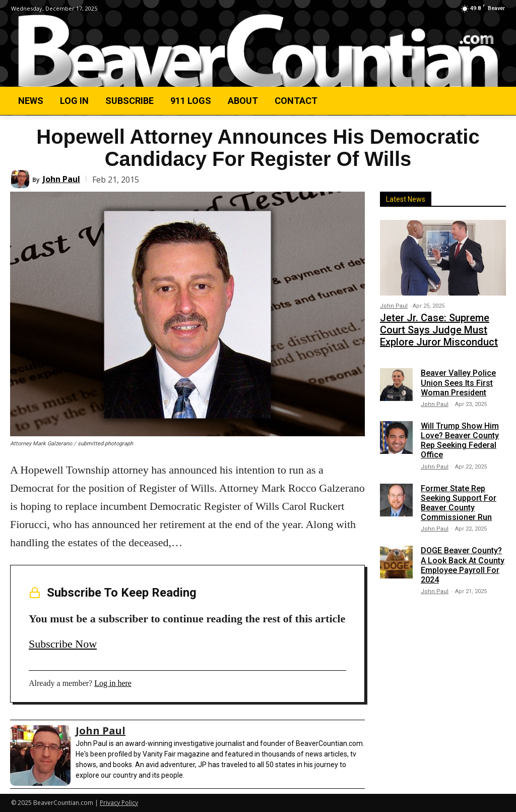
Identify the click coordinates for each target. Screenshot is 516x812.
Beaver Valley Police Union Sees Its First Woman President (458, 375)
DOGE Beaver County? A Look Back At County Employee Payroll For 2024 (463, 558)
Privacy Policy (119, 803)
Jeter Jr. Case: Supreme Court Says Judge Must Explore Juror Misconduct (438, 326)
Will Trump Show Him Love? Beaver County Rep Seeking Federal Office (460, 433)
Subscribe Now (63, 644)
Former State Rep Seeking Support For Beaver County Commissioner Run (459, 496)
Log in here (113, 683)
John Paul (61, 179)
